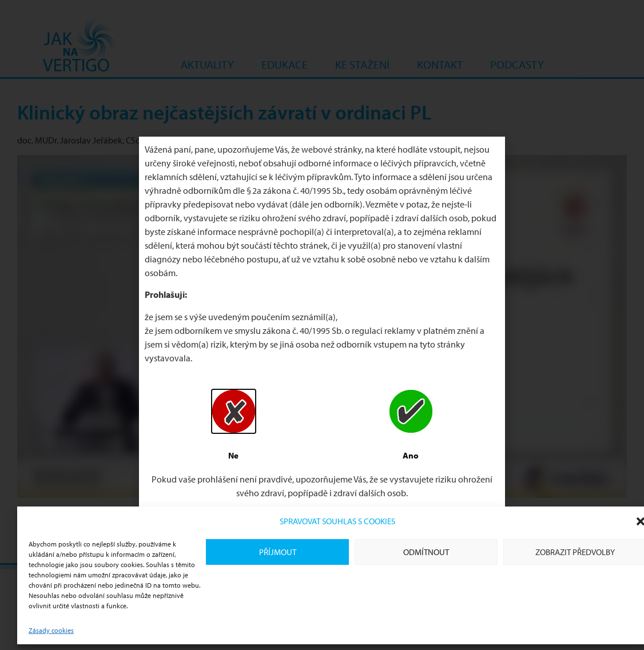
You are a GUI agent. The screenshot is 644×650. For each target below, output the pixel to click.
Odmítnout (426, 552)
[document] (322, 325)
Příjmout (278, 552)
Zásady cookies (51, 630)
